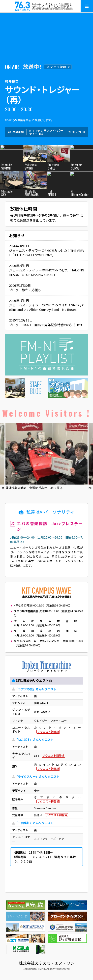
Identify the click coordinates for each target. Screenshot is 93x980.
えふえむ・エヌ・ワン (47, 6)
